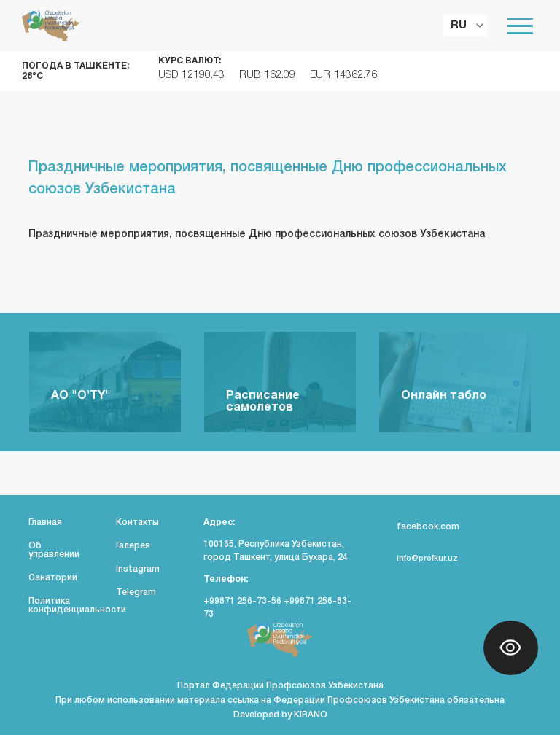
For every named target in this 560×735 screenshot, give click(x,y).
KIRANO (311, 715)
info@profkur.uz (418, 559)
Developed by (264, 715)
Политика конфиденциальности (77, 606)
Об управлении (54, 550)
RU (459, 26)
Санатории (53, 578)
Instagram (138, 569)
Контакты (137, 522)
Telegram (136, 592)
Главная (45, 522)
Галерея (133, 546)
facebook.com (419, 527)
